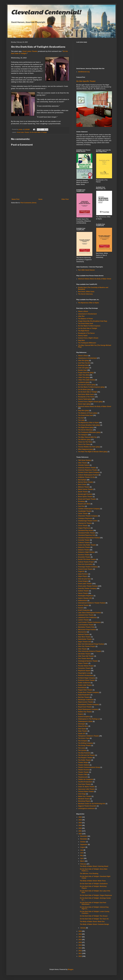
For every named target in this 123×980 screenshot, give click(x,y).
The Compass (83, 741)
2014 (80, 945)
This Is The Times (84, 444)
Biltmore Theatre (84, 487)
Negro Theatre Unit (85, 642)
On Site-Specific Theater (86, 81)
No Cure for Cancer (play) (87, 385)
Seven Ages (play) (84, 404)
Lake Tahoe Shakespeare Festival (89, 613)
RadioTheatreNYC (84, 695)
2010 (80, 956)
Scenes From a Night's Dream (88, 338)
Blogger (71, 969)
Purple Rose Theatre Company (89, 692)
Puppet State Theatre (85, 690)
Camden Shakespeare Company (89, 509)
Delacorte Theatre (84, 547)
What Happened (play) (86, 449)
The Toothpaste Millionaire (87, 343)
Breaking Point (83, 365)
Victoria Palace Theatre (86, 792)
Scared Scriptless (84, 717)
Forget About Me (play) (86, 373)
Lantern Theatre (84, 620)
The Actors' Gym (84, 738)
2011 (80, 953)
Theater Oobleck (84, 765)
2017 (80, 937)
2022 (80, 828)
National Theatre (84, 634)
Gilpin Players (83, 576)
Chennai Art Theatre (85, 523)
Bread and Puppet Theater (87, 499)
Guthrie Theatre (83, 591)
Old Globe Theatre (84, 654)
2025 (80, 820)
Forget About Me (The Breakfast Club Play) (93, 321)
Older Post (65, 199)
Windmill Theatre (84, 799)
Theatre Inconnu (84, 770)
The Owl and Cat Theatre (86, 755)
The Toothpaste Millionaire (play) (89, 432)
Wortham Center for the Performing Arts (92, 804)
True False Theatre (84, 784)
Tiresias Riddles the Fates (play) (89, 447)
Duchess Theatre (84, 555)
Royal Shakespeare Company (88, 709)
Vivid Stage (82, 794)
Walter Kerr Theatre (85, 796)
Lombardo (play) (84, 382)
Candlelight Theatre (85, 511)
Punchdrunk (82, 688)
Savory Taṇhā (83, 336)
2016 (80, 940)
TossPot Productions (85, 782)
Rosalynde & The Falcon (86, 333)
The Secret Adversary (85, 294)
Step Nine (81, 340)
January (83, 928)
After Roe (81, 316)
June (82, 853)
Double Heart (83, 370)
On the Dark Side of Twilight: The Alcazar (94, 916)
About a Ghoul (83, 311)
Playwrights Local (84, 673)
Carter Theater (83, 514)
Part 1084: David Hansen (86, 270)
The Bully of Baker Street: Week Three (93, 881)
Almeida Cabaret (84, 465)
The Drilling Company (85, 743)
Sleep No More (83, 726)
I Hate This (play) (84, 377)
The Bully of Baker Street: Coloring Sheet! (94, 866)
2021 (80, 831)
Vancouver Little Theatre (86, 789)
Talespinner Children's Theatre (89, 736)
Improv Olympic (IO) (85, 598)
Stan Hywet (82, 729)
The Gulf (81, 418)
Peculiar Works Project (86, 666)
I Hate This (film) (84, 375)
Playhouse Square (84, 671)
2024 (80, 823)
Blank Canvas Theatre (86, 489)
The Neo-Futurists (84, 753)
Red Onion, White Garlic (86, 292)
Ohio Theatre (83, 649)
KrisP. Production (84, 610)
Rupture (81, 714)
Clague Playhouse (84, 528)
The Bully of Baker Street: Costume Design (94, 924)
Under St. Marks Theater (86, 787)
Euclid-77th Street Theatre (87, 559)
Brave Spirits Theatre (85, 497)
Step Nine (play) (84, 411)
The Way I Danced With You (87, 437)
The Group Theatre (84, 746)
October (83, 842)
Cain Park (81, 506)
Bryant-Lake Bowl (84, 504)
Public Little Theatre (85, 685)
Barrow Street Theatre (86, 482)
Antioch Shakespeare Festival (88, 475)
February (84, 864)
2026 (80, 817)
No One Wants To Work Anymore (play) (91, 387)
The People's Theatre (85, 758)
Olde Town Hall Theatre (86, 656)
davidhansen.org (84, 72)
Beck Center (82, 484)
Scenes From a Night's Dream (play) (90, 402)
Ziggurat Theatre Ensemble (87, 806)
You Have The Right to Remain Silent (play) (93, 452)
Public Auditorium (84, 683)
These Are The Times (85, 442)
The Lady (81, 420)
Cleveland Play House (86, 530)
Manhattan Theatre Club (86, 627)
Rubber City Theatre (85, 712)
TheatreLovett (83, 777)
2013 (80, 948)
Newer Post (15, 199)
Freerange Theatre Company (88, 567)
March (83, 861)
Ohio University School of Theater (90, 651)
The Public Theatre (84, 760)
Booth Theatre (83, 492)
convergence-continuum (86, 808)
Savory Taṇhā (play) (85, 399)
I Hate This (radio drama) (86, 380)
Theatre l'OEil (83, 775)
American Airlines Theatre (87, 468)
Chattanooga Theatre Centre (88, 521)
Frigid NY (81, 571)
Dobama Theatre (84, 550)
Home (40, 199)
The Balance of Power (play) (88, 413)
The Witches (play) (84, 440)
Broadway (82, 501)
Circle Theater (83, 526)
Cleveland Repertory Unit (87, 535)
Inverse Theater (83, 605)
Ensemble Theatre (84, 557)
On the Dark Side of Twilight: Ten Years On (94, 919)
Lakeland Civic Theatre (86, 615)
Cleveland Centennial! (46, 12)
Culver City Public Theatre (87, 545)
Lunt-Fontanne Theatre (86, 625)
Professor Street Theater (86, 680)
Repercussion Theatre (86, 702)
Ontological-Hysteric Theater (88, 661)
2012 (80, 951)
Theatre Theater (83, 772)
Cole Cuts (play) (84, 368)
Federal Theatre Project (86, 562)
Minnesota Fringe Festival (87, 630)
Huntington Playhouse (86, 596)
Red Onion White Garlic (86, 394)
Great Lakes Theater (30, 51)
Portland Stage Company (87, 678)
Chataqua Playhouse (85, 518)
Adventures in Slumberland (87, 358)
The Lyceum (82, 750)
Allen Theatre (83, 463)
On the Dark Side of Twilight (38, 132)
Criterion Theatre (84, 543)
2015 (80, 942)
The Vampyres (83, 435)
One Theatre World (84, 659)
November (84, 839)
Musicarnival (82, 632)
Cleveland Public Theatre (87, 533)
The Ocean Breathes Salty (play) (89, 425)
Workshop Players (84, 801)
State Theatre (83, 731)
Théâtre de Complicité (86, 779)
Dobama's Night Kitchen (86, 552)
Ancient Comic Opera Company (89, 472)
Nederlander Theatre (85, 639)
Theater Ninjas (83, 762)
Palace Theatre (83, 663)
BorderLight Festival (85, 494)
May (82, 856)
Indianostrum (83, 601)
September (84, 845)
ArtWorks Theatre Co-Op (86, 477)
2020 (80, 834)
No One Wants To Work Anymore (89, 326)
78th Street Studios (85, 460)
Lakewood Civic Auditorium (88, 617)
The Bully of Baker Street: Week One (92, 922)
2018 (80, 934)
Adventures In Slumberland (87, 314)
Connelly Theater (84, 540)
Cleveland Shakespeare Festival (89, 538)
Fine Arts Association (85, 564)
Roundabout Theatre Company (89, 705)
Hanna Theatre (83, 593)
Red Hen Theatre (84, 697)
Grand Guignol (83, 581)
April (82, 858)
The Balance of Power (86, 319)
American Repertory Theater (88, 470)
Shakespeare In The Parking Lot (89, 719)
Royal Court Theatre (85, 707)
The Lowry (82, 748)
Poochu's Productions (86, 675)
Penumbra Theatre (84, 668)
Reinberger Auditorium (86, 700)
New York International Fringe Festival (91, 644)
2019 (80, 931)
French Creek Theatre (85, 569)
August (83, 847)
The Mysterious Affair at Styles (89, 303)
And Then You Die (84, 363)
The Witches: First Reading (89, 874)
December (84, 836)
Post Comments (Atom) (28, 203)
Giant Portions (83, 574)
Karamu (81, 608)
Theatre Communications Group (89, 767)
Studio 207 (82, 734)
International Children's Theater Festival (92, 603)
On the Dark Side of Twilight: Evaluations (94, 884)
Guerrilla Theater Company (87, 588)
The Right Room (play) (86, 427)
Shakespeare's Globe (85, 721)
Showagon (82, 724)
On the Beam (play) (85, 390)
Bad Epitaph (82, 480)
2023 (80, 825)
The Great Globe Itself (86, 324)
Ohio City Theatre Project (87, 646)
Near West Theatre (84, 637)
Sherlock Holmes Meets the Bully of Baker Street (95, 279)
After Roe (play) (83, 360)
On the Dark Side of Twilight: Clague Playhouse (96, 895)
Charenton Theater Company (88, 516)
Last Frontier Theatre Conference (89, 622)
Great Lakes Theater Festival (88, 586)
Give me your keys (84, 579)
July (82, 850)
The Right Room (84, 331)
